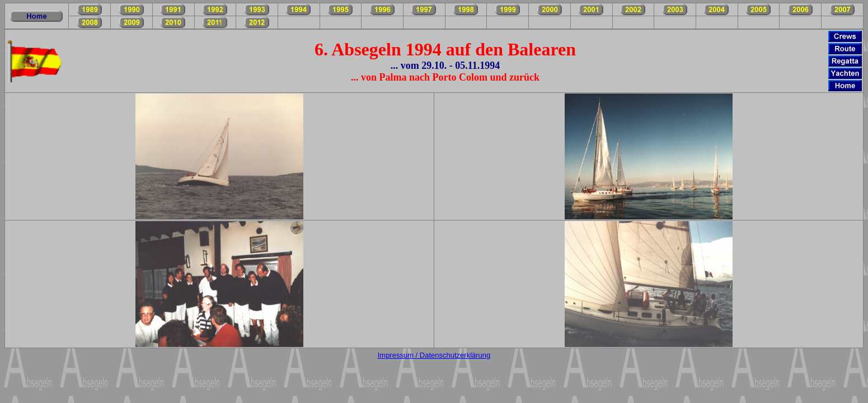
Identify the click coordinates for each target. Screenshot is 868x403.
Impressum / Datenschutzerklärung (434, 355)
